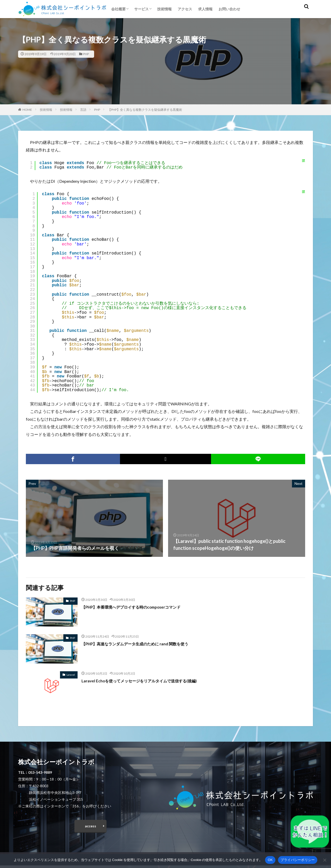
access (91, 827)
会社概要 (118, 9)
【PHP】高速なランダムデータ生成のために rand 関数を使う (145, 644)
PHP (86, 54)
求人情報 (205, 9)
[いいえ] (325, 860)
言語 (83, 110)
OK (270, 860)
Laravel (71, 675)
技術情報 (164, 9)
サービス (141, 9)
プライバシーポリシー (298, 860)
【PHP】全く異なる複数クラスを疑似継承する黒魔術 (145, 110)
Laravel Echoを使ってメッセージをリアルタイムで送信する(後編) (150, 681)
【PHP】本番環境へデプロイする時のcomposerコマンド (141, 607)
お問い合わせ (229, 9)
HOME (27, 110)
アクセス (185, 9)
